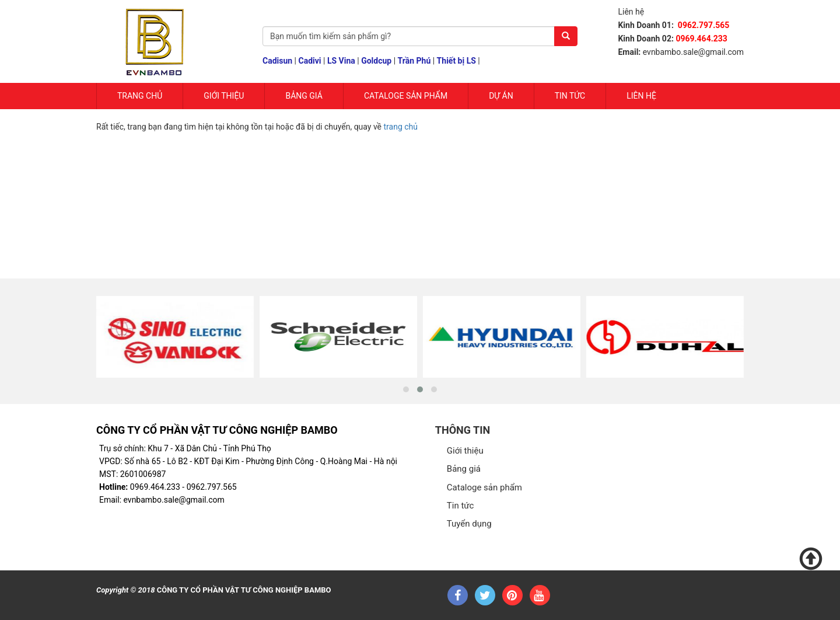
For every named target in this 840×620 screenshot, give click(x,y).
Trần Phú (414, 61)
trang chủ (401, 127)
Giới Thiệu (224, 96)
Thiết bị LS (456, 61)
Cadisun (277, 61)
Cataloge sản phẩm (406, 96)
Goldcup (376, 61)
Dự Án (501, 96)
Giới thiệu (465, 451)
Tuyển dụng (469, 524)
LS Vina (341, 61)
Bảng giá (304, 96)
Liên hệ (641, 96)
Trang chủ (140, 96)
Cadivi (310, 61)
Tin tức (570, 96)
